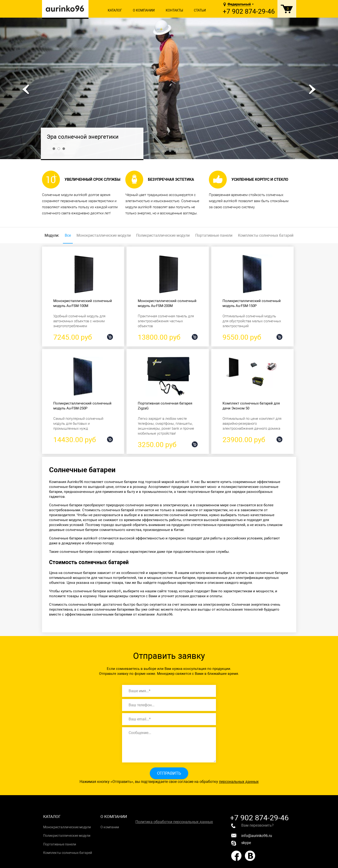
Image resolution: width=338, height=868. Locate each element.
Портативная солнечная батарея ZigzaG (165, 406)
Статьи (200, 10)
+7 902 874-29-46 (249, 11)
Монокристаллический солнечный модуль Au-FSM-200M (167, 303)
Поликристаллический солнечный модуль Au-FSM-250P (82, 406)
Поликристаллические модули (163, 235)
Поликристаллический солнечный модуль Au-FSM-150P (252, 303)
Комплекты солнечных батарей (266, 235)
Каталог (115, 10)
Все (68, 235)
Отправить (169, 773)
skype (241, 843)
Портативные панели (214, 235)
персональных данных (239, 782)
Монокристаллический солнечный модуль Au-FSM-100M (83, 303)
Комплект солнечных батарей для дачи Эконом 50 (251, 406)
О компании (144, 10)
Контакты (174, 10)
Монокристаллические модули (104, 235)
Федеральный (239, 4)
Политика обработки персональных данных (174, 822)
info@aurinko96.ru (252, 836)
